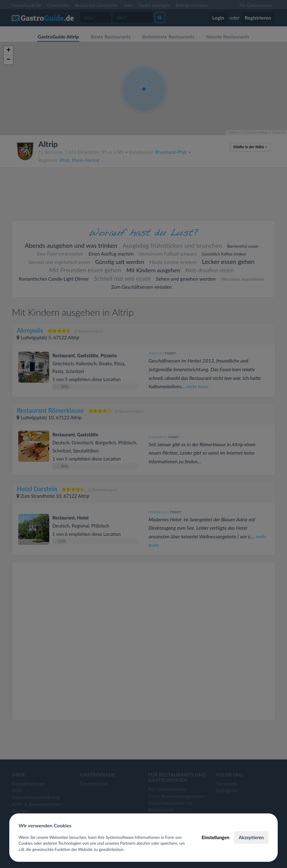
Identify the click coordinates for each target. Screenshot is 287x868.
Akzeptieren (251, 837)
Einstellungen (215, 837)
